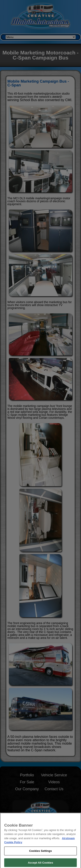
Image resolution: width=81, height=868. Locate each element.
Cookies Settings (40, 853)
